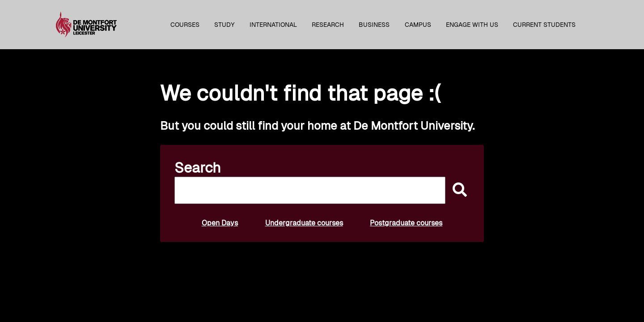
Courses (185, 25)
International (273, 25)
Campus (418, 25)
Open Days (220, 223)
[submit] (458, 190)
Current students (544, 25)
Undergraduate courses (304, 223)
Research (328, 25)
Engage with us (472, 25)
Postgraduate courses (406, 223)
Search (198, 168)
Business (374, 25)
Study (225, 25)
